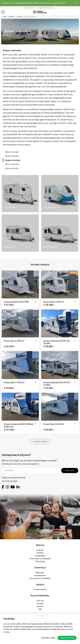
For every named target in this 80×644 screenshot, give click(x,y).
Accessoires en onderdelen (40, 559)
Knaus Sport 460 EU (14, 341)
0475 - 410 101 (29, 8)
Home (5, 17)
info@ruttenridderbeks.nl (46, 8)
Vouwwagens (40, 556)
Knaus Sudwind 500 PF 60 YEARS (57, 342)
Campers (40, 553)
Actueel (40, 604)
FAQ (40, 609)
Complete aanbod (40, 441)
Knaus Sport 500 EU (14, 382)
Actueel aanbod (40, 589)
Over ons (40, 601)
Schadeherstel (40, 576)
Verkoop (11, 17)
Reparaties (40, 573)
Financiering (40, 561)
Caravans (20, 17)
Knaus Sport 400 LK (54, 302)
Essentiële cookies (48, 638)
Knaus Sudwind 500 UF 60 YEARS (57, 384)
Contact (40, 606)
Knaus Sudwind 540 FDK (16, 302)
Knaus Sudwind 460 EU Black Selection (19, 425)
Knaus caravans (30, 17)
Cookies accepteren (67, 638)
